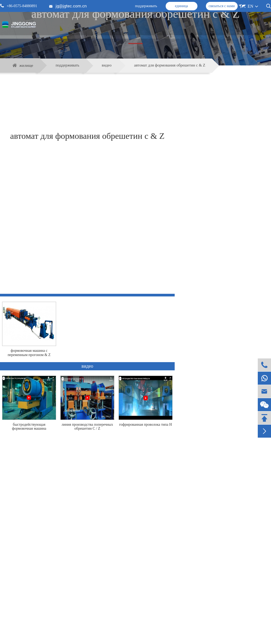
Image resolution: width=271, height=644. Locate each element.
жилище (26, 65)
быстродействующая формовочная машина (29, 427)
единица (181, 6)
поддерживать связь (135, 622)
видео (107, 65)
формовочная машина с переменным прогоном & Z (29, 353)
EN (250, 6)
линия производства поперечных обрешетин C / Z (87, 427)
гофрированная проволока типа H (146, 425)
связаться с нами (222, 6)
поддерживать (146, 6)
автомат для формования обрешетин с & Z (170, 65)
